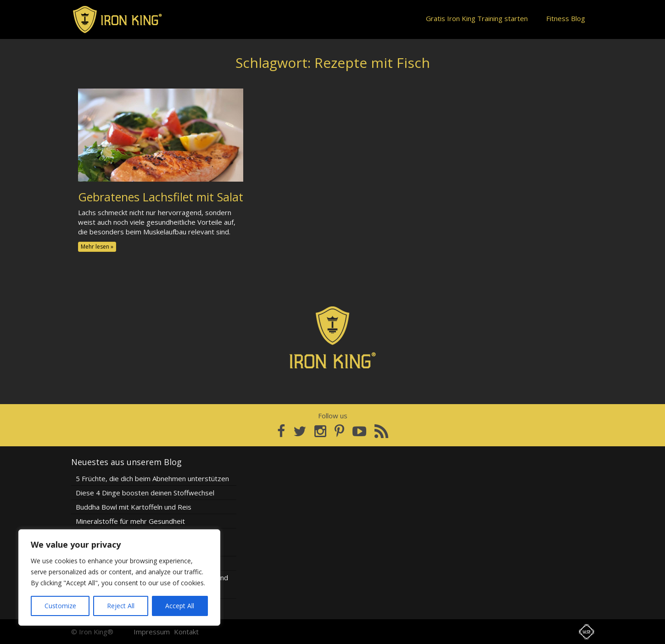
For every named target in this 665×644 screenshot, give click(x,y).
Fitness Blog (566, 18)
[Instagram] (320, 431)
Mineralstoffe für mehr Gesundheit (130, 521)
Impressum (152, 632)
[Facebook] (281, 431)
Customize (60, 606)
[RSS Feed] (381, 431)
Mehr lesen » (97, 247)
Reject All (121, 606)
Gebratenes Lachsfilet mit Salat (161, 197)
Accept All (180, 606)
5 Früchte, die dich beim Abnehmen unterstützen (152, 478)
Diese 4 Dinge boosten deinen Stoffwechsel (145, 493)
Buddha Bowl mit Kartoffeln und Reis (134, 507)
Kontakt (186, 632)
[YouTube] (359, 431)
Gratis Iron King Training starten (477, 18)
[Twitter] (300, 431)
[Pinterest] (339, 431)
